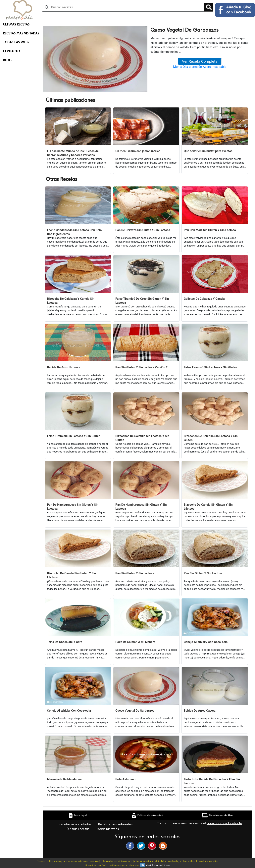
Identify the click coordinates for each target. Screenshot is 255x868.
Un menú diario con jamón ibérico (138, 151)
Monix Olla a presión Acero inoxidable (200, 67)
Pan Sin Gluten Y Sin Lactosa (135, 573)
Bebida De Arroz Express (64, 367)
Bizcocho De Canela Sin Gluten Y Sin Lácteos (208, 507)
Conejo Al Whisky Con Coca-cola (206, 642)
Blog (7, 60)
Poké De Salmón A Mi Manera (135, 642)
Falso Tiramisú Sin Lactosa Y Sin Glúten (210, 367)
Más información (154, 865)
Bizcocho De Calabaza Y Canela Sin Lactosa (71, 301)
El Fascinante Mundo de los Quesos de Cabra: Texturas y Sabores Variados (73, 153)
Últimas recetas (78, 829)
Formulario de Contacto (224, 823)
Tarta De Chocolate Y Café (65, 642)
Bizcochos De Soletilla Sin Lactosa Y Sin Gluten (142, 438)
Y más (166, 865)
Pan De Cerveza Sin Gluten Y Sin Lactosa (143, 230)
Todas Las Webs (16, 42)
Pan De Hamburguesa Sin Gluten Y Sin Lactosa (73, 507)
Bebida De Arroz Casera (200, 711)
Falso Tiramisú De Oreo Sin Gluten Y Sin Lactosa (142, 301)
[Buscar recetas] (123, 7)
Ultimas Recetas (16, 24)
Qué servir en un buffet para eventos (208, 151)
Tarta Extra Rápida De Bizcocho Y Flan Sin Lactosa (212, 781)
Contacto (11, 51)
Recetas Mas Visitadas (21, 33)
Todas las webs (108, 829)
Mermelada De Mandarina (64, 779)
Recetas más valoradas (116, 824)
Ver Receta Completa (200, 61)
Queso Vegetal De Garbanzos (135, 711)
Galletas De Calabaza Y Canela (204, 299)
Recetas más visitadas (76, 824)
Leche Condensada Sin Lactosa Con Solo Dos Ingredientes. (74, 232)
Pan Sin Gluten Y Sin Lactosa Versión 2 (141, 367)
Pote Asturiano (125, 779)
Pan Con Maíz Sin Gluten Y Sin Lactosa (210, 230)
